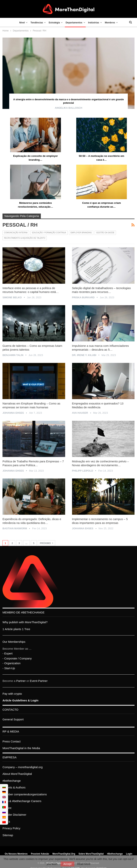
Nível (20, 23)
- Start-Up (9, 668)
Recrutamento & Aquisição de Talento (25, 238)
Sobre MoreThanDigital (91, 854)
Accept (68, 864)
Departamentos (74, 23)
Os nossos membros (16, 854)
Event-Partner (39, 681)
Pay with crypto (12, 694)
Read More (84, 864)
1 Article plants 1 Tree (16, 629)
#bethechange (12, 781)
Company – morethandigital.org (23, 767)
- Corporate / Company (17, 658)
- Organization (11, 663)
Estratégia (54, 23)
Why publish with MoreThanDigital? (25, 622)
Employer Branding (81, 233)
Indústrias (95, 23)
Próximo (46, 543)
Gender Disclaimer (14, 815)
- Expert (8, 653)
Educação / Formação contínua (49, 233)
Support (19, 719)
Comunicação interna (16, 233)
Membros (112, 23)
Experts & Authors (14, 787)
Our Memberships (14, 642)
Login (129, 854)
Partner (21, 681)
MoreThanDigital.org (64, 854)
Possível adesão (40, 854)
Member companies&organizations (25, 794)
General (8, 719)
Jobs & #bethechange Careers (22, 801)
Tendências (36, 23)
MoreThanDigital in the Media (21, 748)
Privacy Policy (11, 828)
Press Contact (11, 741)
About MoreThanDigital (17, 774)
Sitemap (8, 835)
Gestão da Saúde (105, 233)
